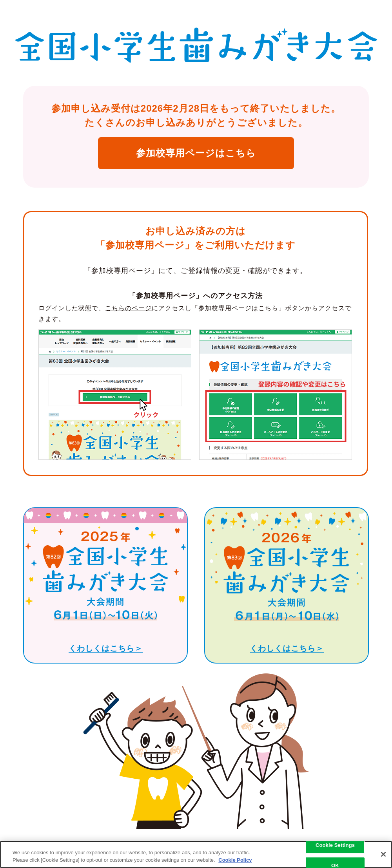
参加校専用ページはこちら (196, 153)
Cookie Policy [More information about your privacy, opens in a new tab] (235, 860)
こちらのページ (128, 308)
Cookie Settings (335, 845)
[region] (196, 854)
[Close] (383, 854)
